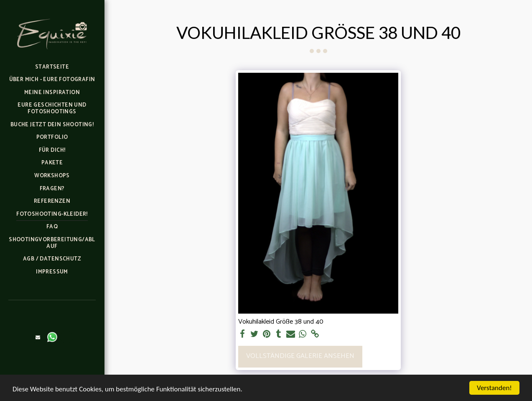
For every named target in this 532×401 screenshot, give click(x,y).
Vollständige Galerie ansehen (300, 356)
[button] (38, 337)
